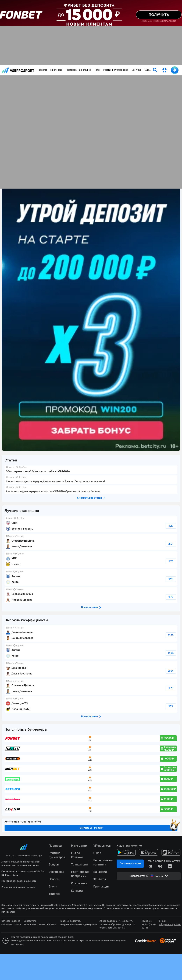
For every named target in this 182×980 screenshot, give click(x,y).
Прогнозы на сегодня (78, 70)
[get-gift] (165, 71)
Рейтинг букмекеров (116, 70)
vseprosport (18, 70)
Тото (97, 70)
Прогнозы (56, 70)
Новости (42, 70)
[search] (155, 70)
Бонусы (136, 70)
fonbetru (91, 490)
